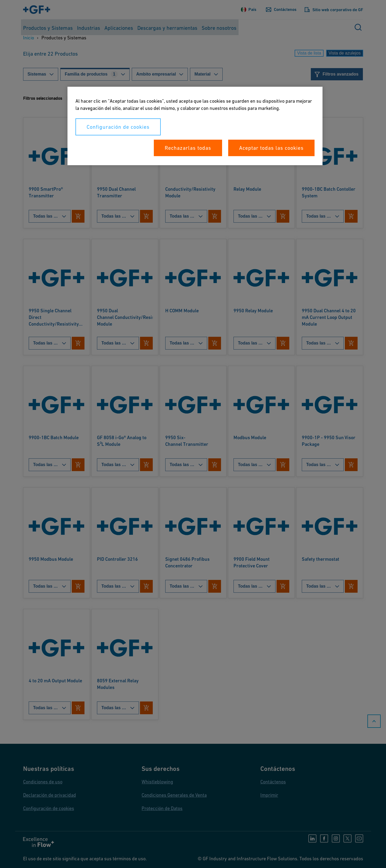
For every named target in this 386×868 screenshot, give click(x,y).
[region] (195, 126)
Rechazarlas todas (188, 148)
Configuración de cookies (118, 127)
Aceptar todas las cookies (271, 148)
